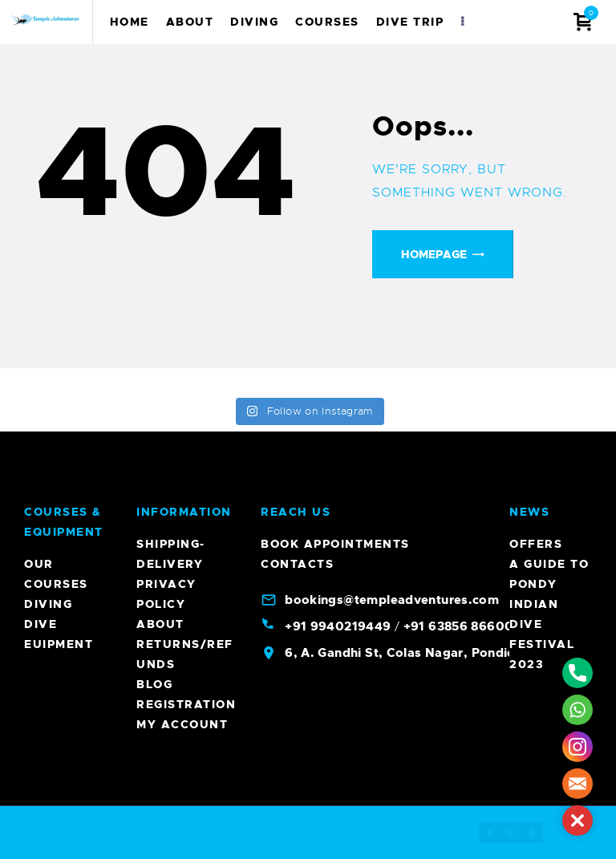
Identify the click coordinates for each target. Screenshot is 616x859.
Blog (154, 684)
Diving (48, 604)
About (160, 624)
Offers (536, 544)
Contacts (297, 564)
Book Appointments (335, 544)
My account (182, 724)
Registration (186, 704)
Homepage (434, 254)
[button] (577, 821)
